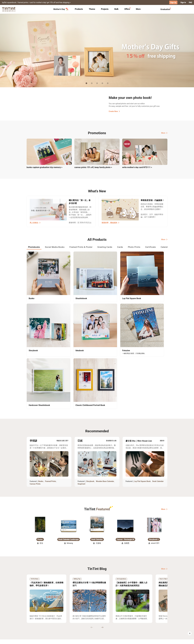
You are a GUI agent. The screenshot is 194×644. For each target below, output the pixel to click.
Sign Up (173, 2)
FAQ (190, 2)
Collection (31, 618)
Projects (105, 9)
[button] (40, 451)
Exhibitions (31, 621)
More (164, 133)
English (163, 640)
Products (79, 9)
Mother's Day (61, 9)
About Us (97, 618)
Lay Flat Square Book (142, 408)
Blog (95, 621)
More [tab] (138, 9)
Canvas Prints (35, 410)
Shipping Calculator (54, 618)
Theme (92, 9)
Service (75, 621)
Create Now (114, 111)
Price (48, 621)
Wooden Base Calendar (105, 408)
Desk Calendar (158, 408)
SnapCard (81, 410)
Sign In (183, 2)
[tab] (79, 9)
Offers (127, 9)
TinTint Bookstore (118, 618)
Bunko (41, 408)
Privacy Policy (77, 625)
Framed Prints (51, 408)
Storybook (90, 408)
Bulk (116, 9)
